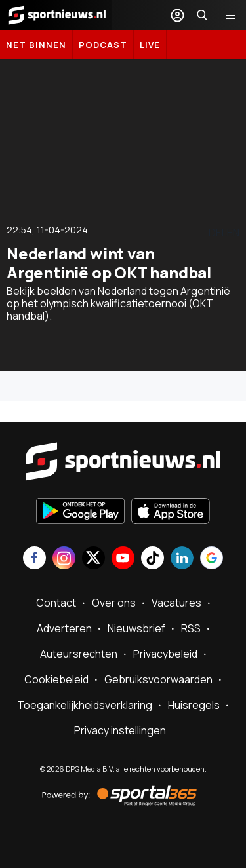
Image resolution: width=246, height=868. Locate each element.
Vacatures (176, 603)
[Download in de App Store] (171, 512)
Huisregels (194, 705)
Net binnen (36, 45)
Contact (56, 603)
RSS (191, 628)
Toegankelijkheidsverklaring (85, 705)
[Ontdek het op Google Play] (80, 512)
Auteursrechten (79, 654)
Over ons (114, 603)
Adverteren (64, 628)
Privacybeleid (165, 654)
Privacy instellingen (120, 730)
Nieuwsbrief (136, 628)
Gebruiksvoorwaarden (158, 679)
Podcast (103, 45)
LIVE (150, 45)
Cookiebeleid (56, 679)
